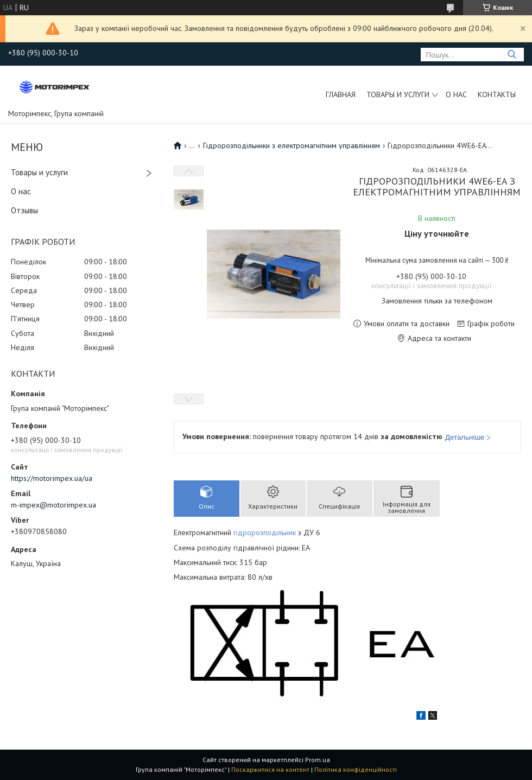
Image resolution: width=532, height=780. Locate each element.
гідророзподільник (265, 532)
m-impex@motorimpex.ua (53, 505)
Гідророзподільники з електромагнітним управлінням (292, 145)
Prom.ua (318, 760)
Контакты (497, 94)
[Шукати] (512, 55)
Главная (341, 94)
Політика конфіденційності (356, 769)
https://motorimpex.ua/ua (52, 478)
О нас (456, 94)
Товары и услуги (398, 94)
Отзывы (24, 210)
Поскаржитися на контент (270, 769)
